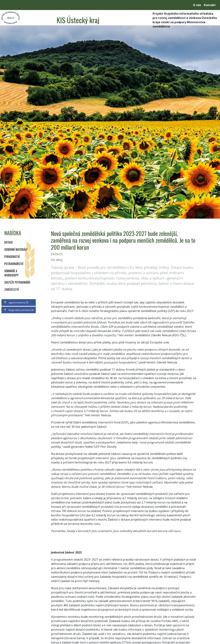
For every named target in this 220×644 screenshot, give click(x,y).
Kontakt (210, 5)
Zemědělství (12, 289)
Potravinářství (14, 264)
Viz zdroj (57, 260)
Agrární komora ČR (16, 303)
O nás (197, 5)
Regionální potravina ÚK (19, 310)
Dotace (8, 242)
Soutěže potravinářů (17, 282)
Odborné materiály (16, 249)
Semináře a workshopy (11, 273)
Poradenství (12, 257)
